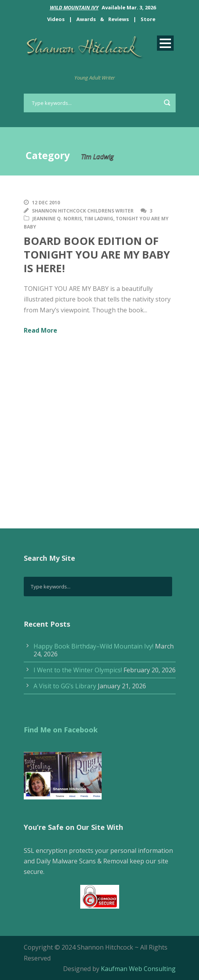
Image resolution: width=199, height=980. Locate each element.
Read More (41, 330)
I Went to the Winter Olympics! (78, 670)
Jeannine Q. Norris (57, 219)
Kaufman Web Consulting (138, 969)
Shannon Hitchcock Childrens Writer (83, 211)
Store (148, 19)
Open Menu (165, 43)
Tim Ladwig (99, 219)
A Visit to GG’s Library (65, 686)
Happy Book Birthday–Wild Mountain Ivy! (93, 646)
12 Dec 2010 (46, 203)
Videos (56, 19)
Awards (86, 19)
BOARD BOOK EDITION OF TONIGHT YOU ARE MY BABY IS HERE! (97, 254)
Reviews (119, 19)
